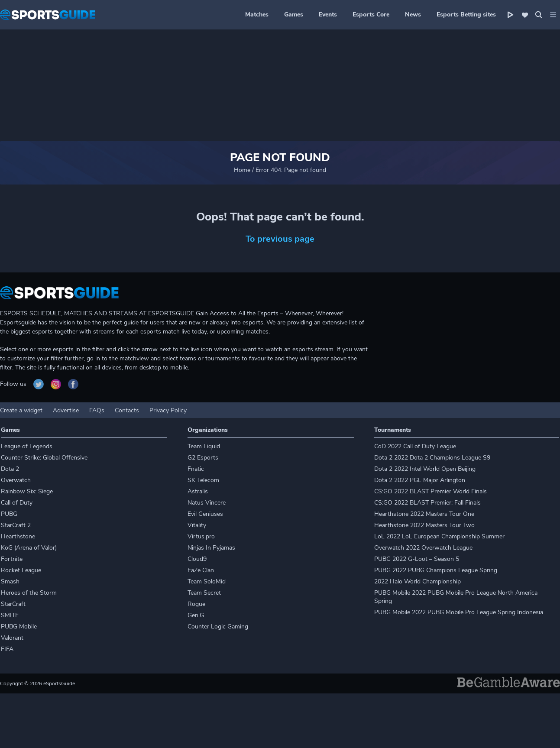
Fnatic (196, 469)
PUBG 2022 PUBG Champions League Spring (436, 570)
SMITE (10, 615)
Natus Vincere (207, 503)
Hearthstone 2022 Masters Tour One (424, 514)
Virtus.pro (201, 536)
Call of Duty (17, 503)
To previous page (280, 239)
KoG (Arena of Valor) (29, 548)
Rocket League (21, 570)
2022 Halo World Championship (418, 581)
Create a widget (21, 410)
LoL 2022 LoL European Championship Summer (439, 536)
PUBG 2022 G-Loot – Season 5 (417, 559)
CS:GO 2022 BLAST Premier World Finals (431, 491)
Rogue (196, 604)
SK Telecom (203, 480)
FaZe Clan (201, 570)
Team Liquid (204, 446)
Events (328, 15)
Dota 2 (10, 469)
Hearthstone (18, 536)
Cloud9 (197, 559)
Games (294, 15)
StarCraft (13, 604)
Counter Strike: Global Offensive (44, 458)
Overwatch (16, 480)
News (413, 15)
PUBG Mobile (19, 627)
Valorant (12, 638)
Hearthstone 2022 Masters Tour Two (424, 525)
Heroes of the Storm (29, 593)
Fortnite (12, 559)
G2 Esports (203, 458)
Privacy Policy (168, 410)
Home (242, 170)
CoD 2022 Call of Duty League (415, 446)
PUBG (9, 514)
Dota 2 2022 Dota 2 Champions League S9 (432, 458)
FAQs (97, 410)
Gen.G (196, 615)
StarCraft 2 (16, 525)
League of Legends (27, 446)
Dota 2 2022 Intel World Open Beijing (425, 469)
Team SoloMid (207, 581)
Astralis (198, 491)
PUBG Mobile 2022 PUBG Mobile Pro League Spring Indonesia (459, 612)
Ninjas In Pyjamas (211, 548)
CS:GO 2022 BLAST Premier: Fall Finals (427, 503)
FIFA (7, 649)
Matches (257, 15)
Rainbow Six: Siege (27, 491)
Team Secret (204, 593)
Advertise (66, 410)
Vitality (197, 525)
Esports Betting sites (466, 15)
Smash (10, 581)
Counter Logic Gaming (218, 627)
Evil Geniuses (205, 514)
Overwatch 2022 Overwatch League (423, 548)
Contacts (127, 410)
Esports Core (371, 15)
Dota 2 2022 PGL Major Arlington (420, 480)
